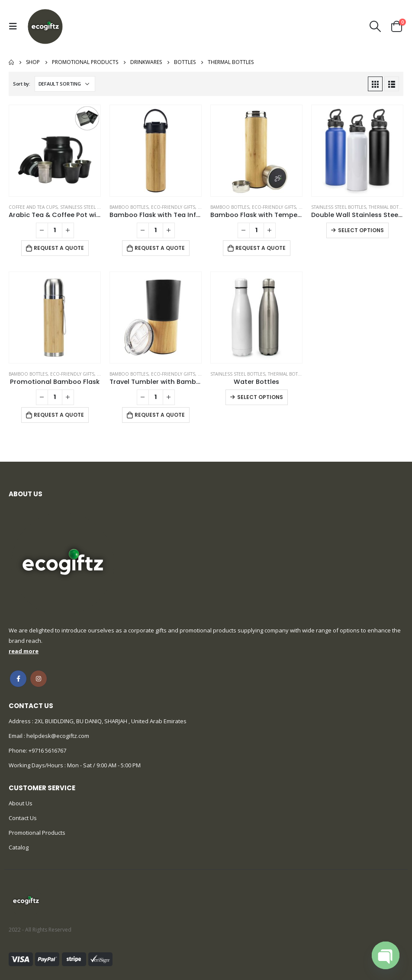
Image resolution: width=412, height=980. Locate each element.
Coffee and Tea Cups (33, 207)
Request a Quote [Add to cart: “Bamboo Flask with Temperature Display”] (261, 248)
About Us (21, 803)
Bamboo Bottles (129, 207)
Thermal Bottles (388, 207)
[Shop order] (65, 84)
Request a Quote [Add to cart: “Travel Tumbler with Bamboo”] (160, 415)
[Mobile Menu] (15, 26)
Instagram (39, 679)
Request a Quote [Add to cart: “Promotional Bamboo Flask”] (59, 415)
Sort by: (22, 84)
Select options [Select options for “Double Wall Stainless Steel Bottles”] (361, 230)
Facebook (18, 679)
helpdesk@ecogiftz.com (57, 736)
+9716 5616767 (47, 750)
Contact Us (23, 818)
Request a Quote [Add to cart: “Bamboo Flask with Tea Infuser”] (160, 248)
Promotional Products (37, 833)
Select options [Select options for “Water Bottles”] (260, 397)
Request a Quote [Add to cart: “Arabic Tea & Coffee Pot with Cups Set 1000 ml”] (59, 248)
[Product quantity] (55, 230)
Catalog (19, 847)
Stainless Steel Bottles (88, 207)
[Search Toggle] (375, 26)
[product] (55, 151)
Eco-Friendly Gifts (173, 207)
